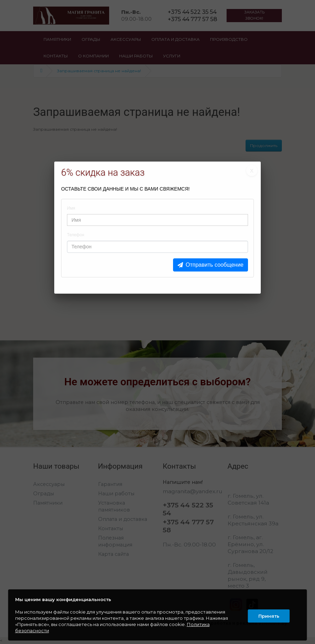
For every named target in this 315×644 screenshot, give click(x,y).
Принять (268, 615)
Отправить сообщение (215, 265)
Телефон (76, 235)
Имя (71, 208)
